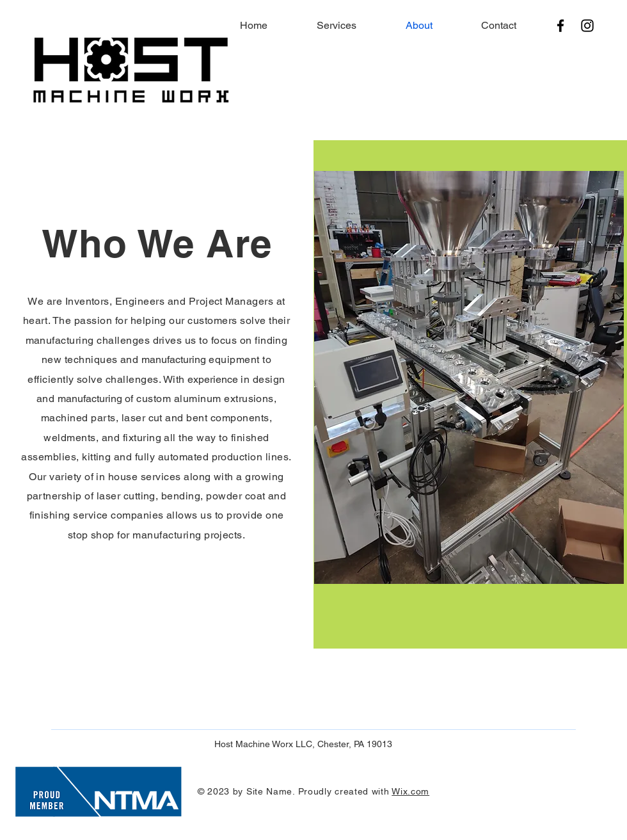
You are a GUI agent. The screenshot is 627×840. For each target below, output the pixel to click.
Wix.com (410, 791)
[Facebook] (560, 26)
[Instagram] (587, 26)
